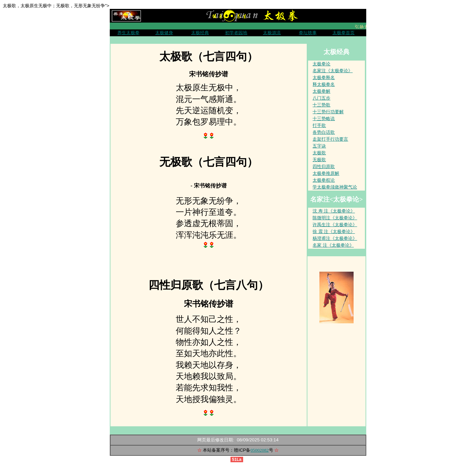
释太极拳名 (324, 84)
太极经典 (200, 33)
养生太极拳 (128, 33)
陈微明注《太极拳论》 (335, 218)
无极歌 (319, 160)
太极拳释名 (324, 77)
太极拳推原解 (326, 173)
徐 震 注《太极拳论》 (334, 231)
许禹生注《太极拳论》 (335, 225)
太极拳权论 (324, 180)
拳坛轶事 (308, 33)
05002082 (259, 450)
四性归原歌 (324, 166)
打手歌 (319, 125)
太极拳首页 (343, 33)
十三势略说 (324, 119)
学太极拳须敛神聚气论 (335, 187)
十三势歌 (321, 105)
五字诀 (319, 146)
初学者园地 (236, 33)
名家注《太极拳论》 (333, 71)
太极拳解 (321, 91)
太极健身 (164, 33)
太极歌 (319, 153)
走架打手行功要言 (330, 139)
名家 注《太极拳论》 (333, 245)
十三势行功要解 (328, 112)
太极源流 (272, 33)
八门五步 (321, 98)
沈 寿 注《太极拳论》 (334, 211)
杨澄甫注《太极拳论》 (335, 238)
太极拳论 (321, 64)
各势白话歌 (324, 132)
